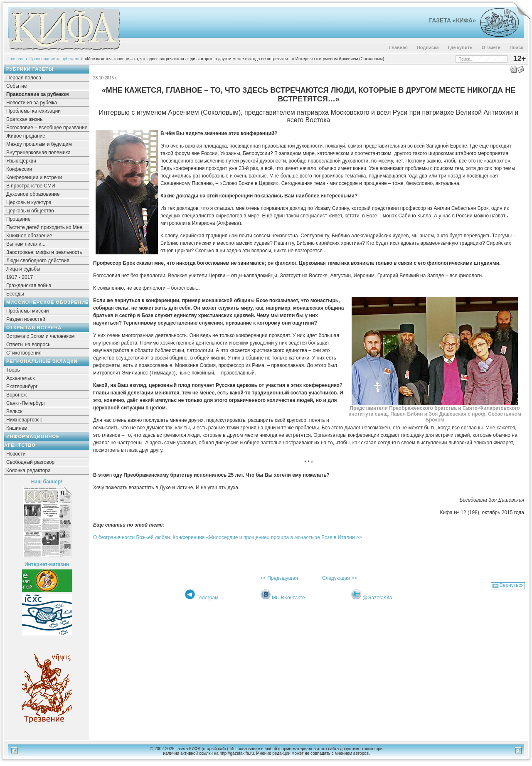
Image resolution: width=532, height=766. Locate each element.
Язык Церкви (21, 161)
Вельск (14, 411)
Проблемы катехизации (33, 111)
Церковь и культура (29, 202)
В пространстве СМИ (31, 186)
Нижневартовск (24, 420)
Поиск (516, 47)
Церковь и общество (30, 211)
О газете (491, 47)
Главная (398, 47)
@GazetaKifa (377, 598)
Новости (16, 454)
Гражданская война (29, 286)
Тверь (13, 370)
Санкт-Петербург (26, 403)
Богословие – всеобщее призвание (47, 128)
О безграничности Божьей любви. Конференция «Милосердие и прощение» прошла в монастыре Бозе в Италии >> (228, 537)
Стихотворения (24, 353)
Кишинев (17, 428)
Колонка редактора (28, 470)
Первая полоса (24, 78)
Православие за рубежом (54, 59)
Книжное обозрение (29, 236)
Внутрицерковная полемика (38, 153)
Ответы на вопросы (29, 345)
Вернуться (512, 585)
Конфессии (19, 169)
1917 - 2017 (20, 277)
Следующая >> (340, 578)
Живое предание (26, 136)
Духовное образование (33, 194)
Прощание (18, 219)
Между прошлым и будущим (39, 144)
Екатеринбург (22, 387)
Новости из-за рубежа (32, 103)
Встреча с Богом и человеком (41, 336)
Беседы (15, 294)
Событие (17, 86)
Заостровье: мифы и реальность (44, 252)
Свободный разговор (30, 462)
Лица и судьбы (23, 269)
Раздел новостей (26, 319)
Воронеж (16, 395)
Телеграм (208, 598)
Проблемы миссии (28, 311)
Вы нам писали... (26, 244)
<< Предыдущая (279, 578)
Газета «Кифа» (452, 20)
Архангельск (21, 378)
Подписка (428, 47)
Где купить (460, 47)
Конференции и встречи (34, 177)
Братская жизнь (24, 119)
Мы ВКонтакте (288, 598)
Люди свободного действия (38, 261)
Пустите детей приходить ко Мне (44, 227)
